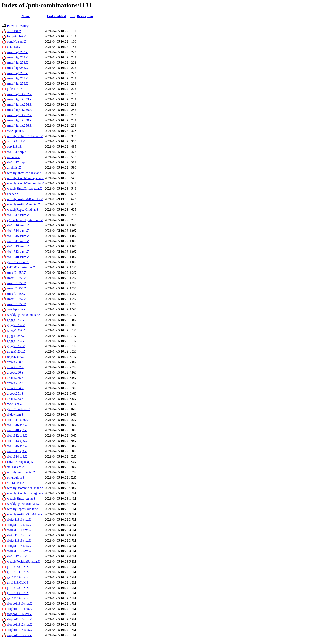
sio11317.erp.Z (17, 152)
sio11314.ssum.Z (18, 231)
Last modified (57, 16)
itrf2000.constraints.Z (21, 267)
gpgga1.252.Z (16, 325)
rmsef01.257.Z (17, 299)
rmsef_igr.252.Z (17, 52)
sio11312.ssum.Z (18, 252)
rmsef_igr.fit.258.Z (19, 120)
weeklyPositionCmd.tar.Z (24, 204)
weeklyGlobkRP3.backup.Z (25, 136)
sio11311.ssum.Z (18, 241)
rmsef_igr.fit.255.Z (19, 110)
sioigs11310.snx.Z (19, 551)
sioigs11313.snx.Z (19, 540)
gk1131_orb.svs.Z (19, 409)
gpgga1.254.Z (16, 341)
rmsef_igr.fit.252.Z (19, 94)
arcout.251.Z (15, 393)
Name (25, 16)
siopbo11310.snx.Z (19, 603)
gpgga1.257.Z (16, 330)
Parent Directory (18, 26)
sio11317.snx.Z (17, 556)
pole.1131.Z (15, 89)
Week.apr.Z (14, 404)
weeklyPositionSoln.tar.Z (23, 561)
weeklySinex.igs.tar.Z (21, 472)
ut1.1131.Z (14, 47)
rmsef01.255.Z (17, 283)
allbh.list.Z (14, 168)
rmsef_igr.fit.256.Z (19, 126)
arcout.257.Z (15, 367)
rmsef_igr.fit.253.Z (19, 99)
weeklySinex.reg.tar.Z (21, 498)
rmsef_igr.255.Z (17, 68)
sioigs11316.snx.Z (19, 519)
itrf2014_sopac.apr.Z (21, 462)
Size (73, 16)
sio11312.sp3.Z (17, 435)
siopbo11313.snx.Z (19, 635)
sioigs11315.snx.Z (19, 535)
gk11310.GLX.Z (18, 572)
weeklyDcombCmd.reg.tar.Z (26, 183)
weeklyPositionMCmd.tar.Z (25, 199)
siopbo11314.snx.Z (19, 630)
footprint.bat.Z (16, 36)
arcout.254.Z (15, 388)
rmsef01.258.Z (17, 294)
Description (85, 16)
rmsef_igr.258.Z (17, 84)
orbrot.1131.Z (16, 141)
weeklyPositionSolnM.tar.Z (25, 514)
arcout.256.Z (15, 372)
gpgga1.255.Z (16, 336)
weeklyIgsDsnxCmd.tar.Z (24, 315)
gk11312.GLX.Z (18, 588)
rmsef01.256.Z (17, 304)
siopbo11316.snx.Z (19, 614)
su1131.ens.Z (16, 467)
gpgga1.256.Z (16, 351)
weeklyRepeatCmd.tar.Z (23, 210)
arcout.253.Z (15, 399)
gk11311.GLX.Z (18, 593)
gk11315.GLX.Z (18, 577)
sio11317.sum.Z (17, 420)
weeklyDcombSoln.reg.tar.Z (25, 493)
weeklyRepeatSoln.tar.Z (23, 509)
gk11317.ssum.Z (18, 262)
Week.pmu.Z (15, 131)
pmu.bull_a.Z (16, 477)
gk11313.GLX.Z (18, 582)
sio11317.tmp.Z (17, 162)
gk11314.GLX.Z (18, 598)
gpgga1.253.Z (16, 346)
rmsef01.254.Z (17, 288)
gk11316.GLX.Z (18, 567)
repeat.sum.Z (16, 357)
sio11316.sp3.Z (17, 425)
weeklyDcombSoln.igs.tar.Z (25, 488)
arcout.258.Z (15, 362)
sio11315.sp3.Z (17, 446)
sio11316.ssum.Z (18, 225)
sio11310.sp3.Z (17, 430)
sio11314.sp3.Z (17, 456)
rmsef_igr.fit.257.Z (19, 115)
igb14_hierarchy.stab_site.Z (25, 220)
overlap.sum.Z (16, 309)
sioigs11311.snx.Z (19, 530)
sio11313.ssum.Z (18, 246)
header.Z (13, 194)
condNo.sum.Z (17, 42)
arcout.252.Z (15, 383)
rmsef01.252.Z (17, 278)
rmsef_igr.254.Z (17, 63)
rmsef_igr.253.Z (17, 57)
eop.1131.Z (14, 147)
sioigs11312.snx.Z (19, 525)
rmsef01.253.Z (17, 273)
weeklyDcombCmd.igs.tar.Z (25, 178)
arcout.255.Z (15, 378)
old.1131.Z (14, 31)
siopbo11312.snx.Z (19, 625)
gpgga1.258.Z (16, 320)
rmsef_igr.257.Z (17, 78)
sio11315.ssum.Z (18, 236)
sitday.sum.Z (15, 414)
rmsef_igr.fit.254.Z (19, 105)
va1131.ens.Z (16, 483)
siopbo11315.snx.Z (19, 619)
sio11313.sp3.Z (17, 441)
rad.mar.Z (13, 157)
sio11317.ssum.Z (18, 215)
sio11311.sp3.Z (17, 451)
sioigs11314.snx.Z (19, 546)
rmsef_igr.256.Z (17, 73)
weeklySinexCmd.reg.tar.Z (24, 189)
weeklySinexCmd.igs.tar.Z (24, 173)
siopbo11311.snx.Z (19, 609)
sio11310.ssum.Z (18, 257)
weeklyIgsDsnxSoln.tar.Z (24, 504)
